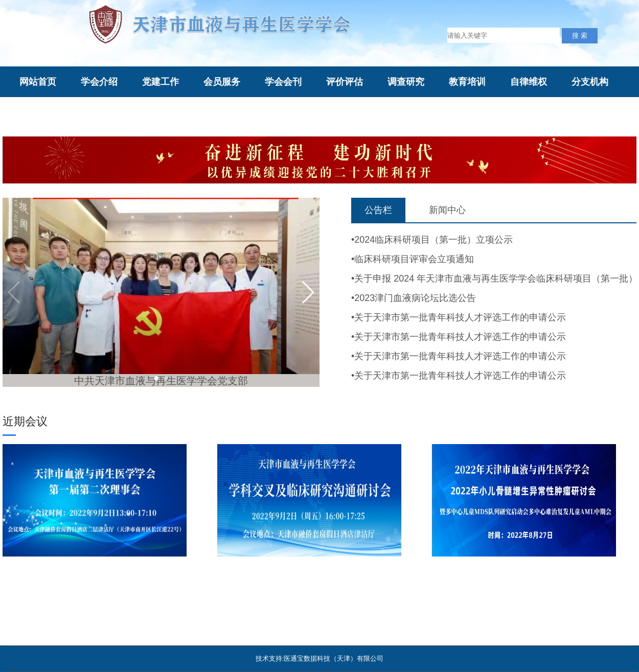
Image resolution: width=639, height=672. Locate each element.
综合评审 (222, 113)
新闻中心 (447, 210)
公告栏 (378, 210)
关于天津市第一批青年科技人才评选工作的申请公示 (460, 317)
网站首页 (38, 82)
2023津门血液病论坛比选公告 (415, 298)
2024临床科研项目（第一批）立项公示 (433, 240)
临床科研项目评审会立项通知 (414, 259)
